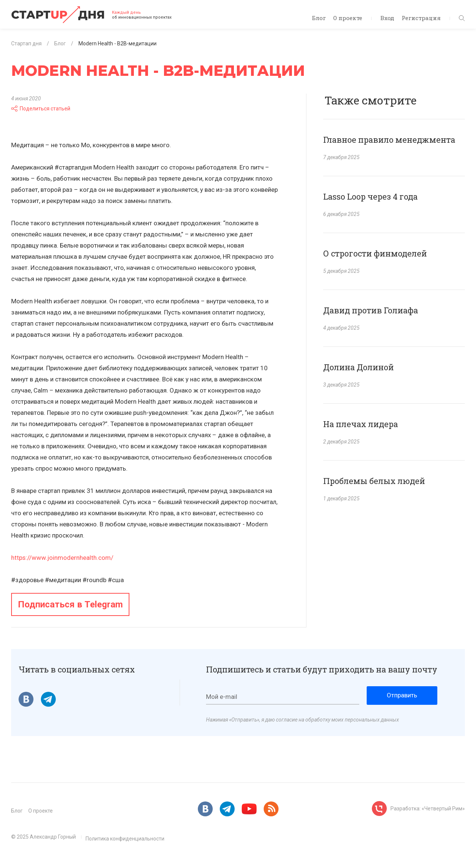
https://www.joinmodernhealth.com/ (62, 558)
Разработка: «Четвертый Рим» (428, 809)
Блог (319, 18)
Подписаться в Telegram (70, 604)
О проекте (348, 18)
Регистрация (421, 18)
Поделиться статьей (41, 109)
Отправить (402, 695)
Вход (387, 18)
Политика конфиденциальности (125, 839)
